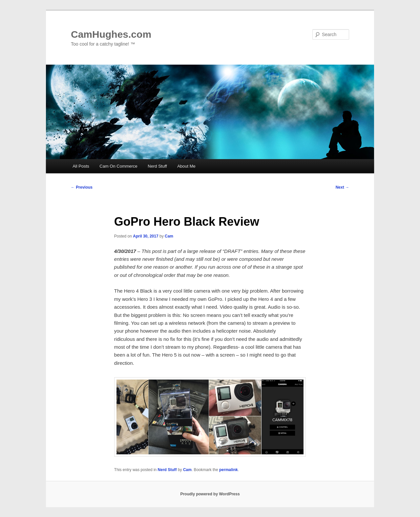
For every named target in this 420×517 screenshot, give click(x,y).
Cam (169, 236)
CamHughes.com (111, 34)
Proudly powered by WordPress (210, 494)
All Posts (81, 166)
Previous (82, 187)
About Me (186, 166)
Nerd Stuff (157, 166)
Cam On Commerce (118, 166)
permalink (229, 470)
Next (342, 187)
